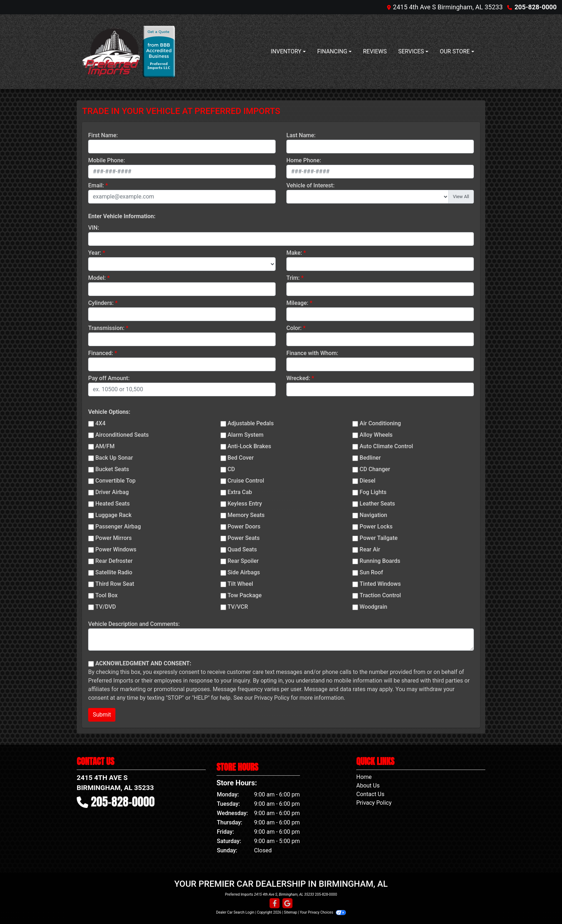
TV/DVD (106, 607)
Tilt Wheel (240, 584)
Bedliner (370, 458)
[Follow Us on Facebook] (275, 904)
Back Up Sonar (114, 458)
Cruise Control (246, 481)
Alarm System (246, 435)
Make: (294, 253)
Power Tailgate (378, 538)
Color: (294, 328)
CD (231, 469)
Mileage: (297, 303)
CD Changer (375, 469)
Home (364, 777)
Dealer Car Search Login (235, 912)
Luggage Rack (113, 515)
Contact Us (370, 794)
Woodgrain (373, 607)
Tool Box (106, 595)
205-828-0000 (536, 7)
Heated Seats (113, 504)
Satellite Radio (114, 572)
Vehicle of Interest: (310, 185)
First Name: (103, 135)
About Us (368, 786)
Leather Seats (377, 504)
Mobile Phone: (107, 160)
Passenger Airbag (118, 526)
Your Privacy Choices (323, 912)
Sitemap (290, 912)
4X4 (100, 423)
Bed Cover (241, 458)
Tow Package (245, 595)
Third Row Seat (115, 584)
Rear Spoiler (243, 561)
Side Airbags (244, 572)
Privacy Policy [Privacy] (374, 803)
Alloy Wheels (376, 435)
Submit (102, 715)
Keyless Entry (245, 504)
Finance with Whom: (312, 353)
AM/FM (105, 446)
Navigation (373, 515)
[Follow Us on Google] (287, 904)
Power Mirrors (113, 538)
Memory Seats (246, 515)
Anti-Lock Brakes (249, 446)
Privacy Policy (272, 698)
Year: (95, 253)
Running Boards (380, 561)
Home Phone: (304, 160)
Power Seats (244, 538)
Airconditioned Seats (122, 435)
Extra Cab (240, 492)
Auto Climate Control (386, 446)
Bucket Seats (112, 469)
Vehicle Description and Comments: (134, 624)
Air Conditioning (380, 423)
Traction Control (380, 595)
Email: (96, 185)
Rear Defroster (114, 561)
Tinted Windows (380, 584)
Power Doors (244, 526)
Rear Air (370, 549)
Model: (97, 278)
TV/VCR (238, 607)
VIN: (94, 228)
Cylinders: (101, 303)
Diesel (367, 481)
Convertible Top (115, 481)
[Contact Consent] (91, 664)
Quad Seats (242, 549)
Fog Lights (373, 492)
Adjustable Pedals (251, 423)
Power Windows (116, 549)
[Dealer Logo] (111, 52)
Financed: (101, 353)
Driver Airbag (112, 492)
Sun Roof (371, 572)
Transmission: (106, 328)
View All (461, 197)
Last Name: (301, 135)
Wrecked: (298, 378)
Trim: (293, 278)
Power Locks (376, 526)
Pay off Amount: (109, 378)
